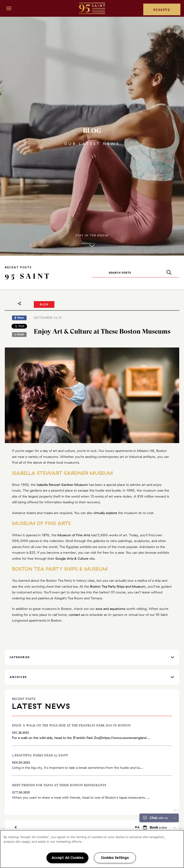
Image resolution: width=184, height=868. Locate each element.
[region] (92, 849)
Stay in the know (92, 241)
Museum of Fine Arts (74, 535)
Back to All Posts (92, 827)
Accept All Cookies (68, 858)
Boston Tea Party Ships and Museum (118, 586)
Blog (44, 304)
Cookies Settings (115, 858)
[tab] (92, 657)
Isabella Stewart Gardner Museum (62, 485)
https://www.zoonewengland (124, 738)
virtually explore (105, 513)
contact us (77, 615)
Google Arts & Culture (72, 559)
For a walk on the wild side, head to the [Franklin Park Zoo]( (57, 738)
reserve (162, 9)
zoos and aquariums (110, 609)
